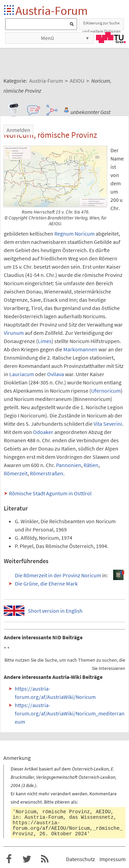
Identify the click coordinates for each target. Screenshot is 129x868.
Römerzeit (16, 473)
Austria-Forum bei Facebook (9, 859)
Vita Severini (108, 424)
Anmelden (18, 130)
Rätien (91, 465)
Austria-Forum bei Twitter (27, 859)
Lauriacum (22, 374)
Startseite (9, 11)
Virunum (14, 333)
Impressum (112, 859)
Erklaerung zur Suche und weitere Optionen (101, 25)
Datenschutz (80, 859)
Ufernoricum (106, 391)
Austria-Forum (52, 11)
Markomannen (80, 349)
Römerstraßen (47, 473)
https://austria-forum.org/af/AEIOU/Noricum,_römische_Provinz (68, 828)
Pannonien (69, 465)
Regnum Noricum (74, 234)
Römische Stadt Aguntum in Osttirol (50, 493)
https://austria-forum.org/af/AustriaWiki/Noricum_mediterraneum (70, 713)
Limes (45, 341)
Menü (47, 38)
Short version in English (55, 611)
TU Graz (111, 38)
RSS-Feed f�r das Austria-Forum (45, 859)
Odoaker (43, 432)
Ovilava (56, 374)
